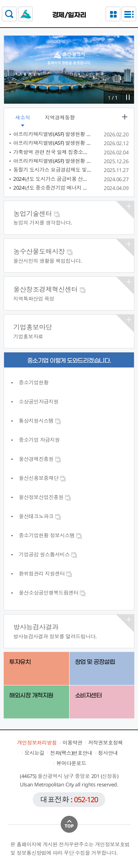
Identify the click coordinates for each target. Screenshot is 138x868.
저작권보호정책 (105, 743)
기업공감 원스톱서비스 (48, 554)
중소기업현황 (34, 382)
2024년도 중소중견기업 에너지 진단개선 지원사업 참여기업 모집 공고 (52, 188)
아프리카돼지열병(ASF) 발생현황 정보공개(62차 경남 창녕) (52, 134)
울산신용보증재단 (42, 478)
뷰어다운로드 (71, 763)
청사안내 (108, 753)
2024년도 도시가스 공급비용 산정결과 (52, 179)
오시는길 (35, 753)
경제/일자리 (69, 15)
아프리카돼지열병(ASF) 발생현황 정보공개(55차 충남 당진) (52, 161)
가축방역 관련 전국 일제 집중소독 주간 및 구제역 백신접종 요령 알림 (52, 152)
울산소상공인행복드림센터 (52, 593)
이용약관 (72, 743)
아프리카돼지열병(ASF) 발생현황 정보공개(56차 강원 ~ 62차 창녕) (52, 143)
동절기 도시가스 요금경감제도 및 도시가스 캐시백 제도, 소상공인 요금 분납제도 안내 (52, 170)
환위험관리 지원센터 (45, 573)
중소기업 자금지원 (39, 440)
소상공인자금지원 (39, 401)
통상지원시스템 (40, 421)
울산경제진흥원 (40, 459)
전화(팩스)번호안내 (71, 753)
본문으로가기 (69, 0)
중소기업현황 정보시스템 (50, 535)
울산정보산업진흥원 (45, 497)
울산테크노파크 (40, 516)
